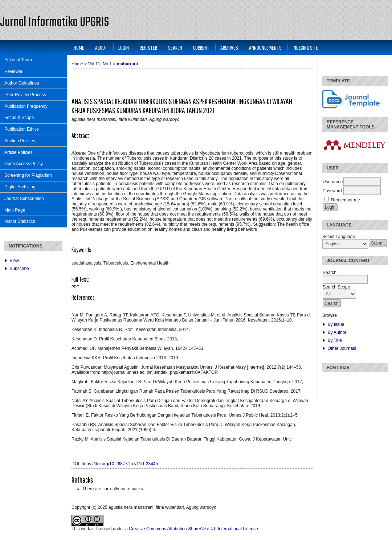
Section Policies (20, 141)
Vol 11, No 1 (100, 64)
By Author (337, 332)
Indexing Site (305, 47)
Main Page (15, 210)
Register (148, 47)
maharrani (127, 64)
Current (201, 47)
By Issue (336, 324)
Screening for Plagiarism (28, 175)
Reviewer (13, 71)
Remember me (345, 200)
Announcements (265, 47)
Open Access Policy (24, 164)
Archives (229, 47)
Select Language (339, 237)
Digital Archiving (20, 187)
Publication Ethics (22, 129)
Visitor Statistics (20, 221)
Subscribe (19, 269)
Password (332, 191)
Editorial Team (18, 60)
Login (124, 47)
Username (333, 182)
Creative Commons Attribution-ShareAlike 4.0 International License (193, 529)
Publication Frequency (26, 106)
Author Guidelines (22, 83)
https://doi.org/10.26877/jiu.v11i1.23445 (120, 464)
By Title (334, 340)
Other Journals (342, 348)
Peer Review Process (25, 95)
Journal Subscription (24, 199)
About (101, 47)
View (14, 261)
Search (175, 47)
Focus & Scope (19, 118)
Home (79, 47)
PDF (75, 287)
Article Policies (19, 152)
